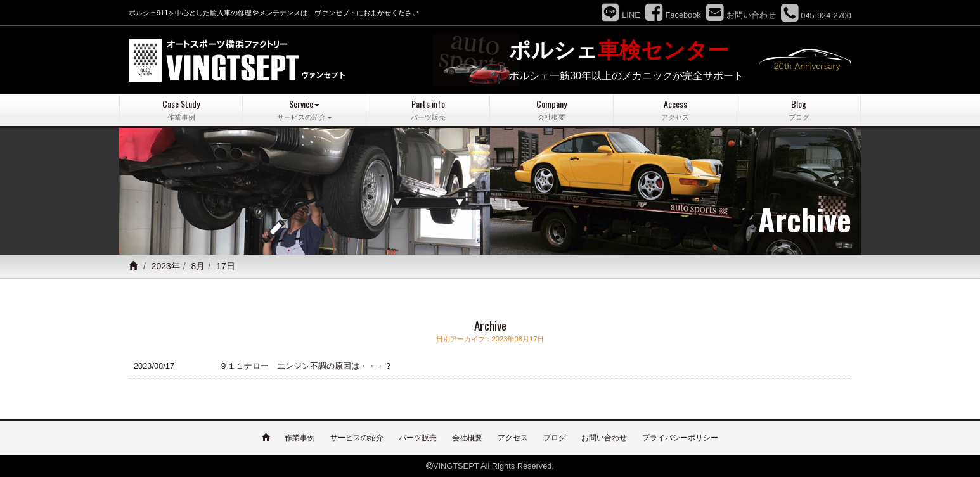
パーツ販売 (418, 437)
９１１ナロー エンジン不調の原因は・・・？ (306, 365)
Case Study (181, 110)
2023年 (166, 266)
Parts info (428, 110)
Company (551, 110)
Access (675, 110)
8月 (198, 266)
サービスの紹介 (357, 437)
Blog (799, 110)
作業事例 (300, 437)
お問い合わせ (604, 437)
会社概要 (467, 437)
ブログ (555, 437)
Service (304, 110)
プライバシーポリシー (680, 437)
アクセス (513, 437)
